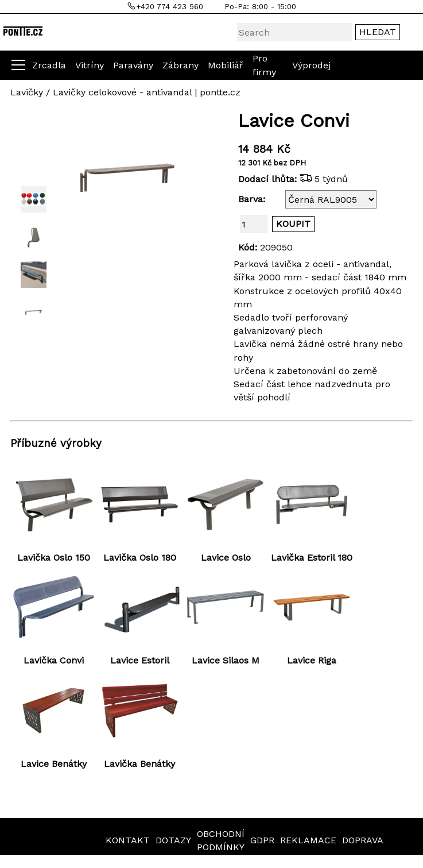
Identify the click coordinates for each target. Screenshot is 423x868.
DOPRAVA (363, 840)
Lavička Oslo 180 (140, 558)
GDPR (262, 840)
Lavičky (27, 92)
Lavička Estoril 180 (312, 558)
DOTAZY (173, 840)
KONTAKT (128, 840)
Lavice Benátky (54, 764)
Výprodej (311, 65)
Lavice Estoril (140, 660)
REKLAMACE (308, 840)
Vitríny (90, 65)
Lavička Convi (54, 660)
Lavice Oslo (226, 558)
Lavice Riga (312, 660)
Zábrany (181, 65)
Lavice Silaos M (226, 660)
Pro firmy (264, 65)
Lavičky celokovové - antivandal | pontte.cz (147, 92)
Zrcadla (49, 65)
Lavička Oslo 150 (54, 558)
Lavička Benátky (139, 764)
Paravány (133, 65)
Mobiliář (226, 65)
